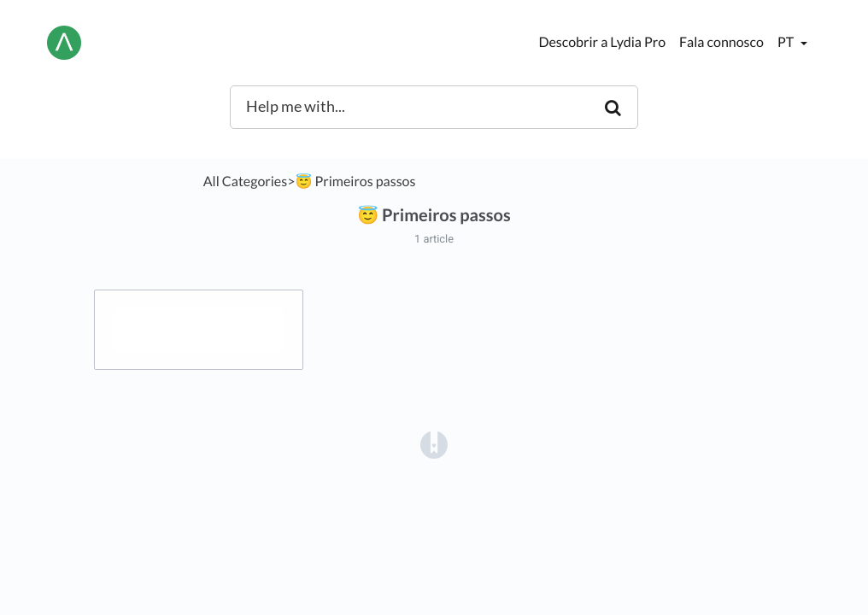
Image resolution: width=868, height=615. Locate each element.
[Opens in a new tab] (434, 445)
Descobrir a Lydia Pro (602, 42)
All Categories (246, 182)
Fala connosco (721, 42)
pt (787, 42)
